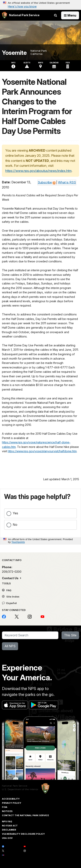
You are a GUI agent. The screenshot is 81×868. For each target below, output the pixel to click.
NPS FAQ (7, 821)
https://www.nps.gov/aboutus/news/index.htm (38, 171)
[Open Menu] (70, 15)
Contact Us (11, 578)
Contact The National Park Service (25, 815)
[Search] (30, 635)
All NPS (10, 646)
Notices (7, 811)
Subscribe (45, 182)
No (15, 525)
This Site (70, 635)
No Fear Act (10, 826)
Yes (15, 513)
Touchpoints (18, 542)
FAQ (7, 590)
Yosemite (14, 53)
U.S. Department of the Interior (20, 789)
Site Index (11, 597)
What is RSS (67, 182)
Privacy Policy (12, 803)
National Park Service (15, 786)
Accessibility (11, 799)
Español (9, 603)
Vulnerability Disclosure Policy (23, 834)
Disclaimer (9, 830)
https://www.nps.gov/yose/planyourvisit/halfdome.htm (42, 451)
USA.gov (7, 838)
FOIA (5, 807)
